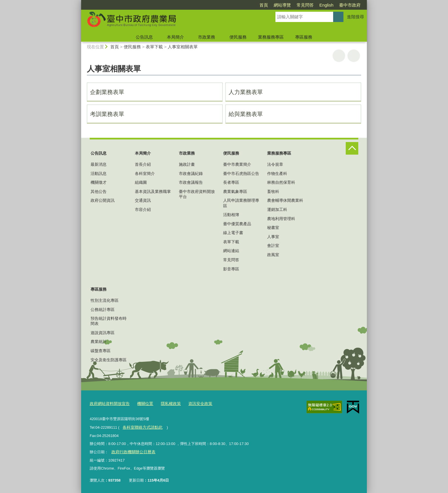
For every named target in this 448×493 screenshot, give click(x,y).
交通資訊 (143, 200)
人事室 (273, 237)
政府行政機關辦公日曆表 (132, 451)
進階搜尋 (355, 17)
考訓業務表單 (107, 114)
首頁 (264, 5)
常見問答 (305, 5)
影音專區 (231, 269)
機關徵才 (99, 182)
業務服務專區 (271, 37)
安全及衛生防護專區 (109, 360)
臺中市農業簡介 (237, 164)
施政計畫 (187, 164)
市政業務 (207, 37)
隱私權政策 (166, 403)
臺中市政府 (350, 5)
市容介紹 (143, 209)
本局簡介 (175, 37)
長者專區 (231, 182)
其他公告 (99, 191)
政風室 (273, 255)
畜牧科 (273, 191)
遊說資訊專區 (103, 333)
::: (79, 2)
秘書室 (273, 227)
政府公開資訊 (103, 200)
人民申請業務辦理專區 (241, 203)
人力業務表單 (246, 92)
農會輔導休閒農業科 (285, 200)
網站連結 (231, 251)
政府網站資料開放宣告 (108, 403)
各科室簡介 (145, 173)
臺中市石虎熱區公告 (241, 173)
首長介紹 (143, 164)
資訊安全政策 (194, 403)
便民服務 (238, 37)
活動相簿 (231, 215)
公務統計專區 (103, 310)
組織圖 (141, 182)
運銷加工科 (277, 209)
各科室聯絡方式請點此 (141, 427)
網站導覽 (282, 5)
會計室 (273, 245)
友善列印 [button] (339, 56)
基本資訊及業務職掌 (153, 191)
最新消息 (99, 164)
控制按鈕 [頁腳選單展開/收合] (352, 148)
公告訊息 (144, 37)
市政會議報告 (191, 182)
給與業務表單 (246, 114)
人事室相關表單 (183, 47)
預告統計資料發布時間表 (109, 321)
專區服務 (304, 37)
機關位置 (142, 403)
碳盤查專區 (101, 351)
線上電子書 (233, 233)
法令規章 (275, 164)
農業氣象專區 (235, 191)
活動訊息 (99, 173)
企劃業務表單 (107, 92)
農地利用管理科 (281, 219)
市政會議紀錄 (191, 173)
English (326, 5)
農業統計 (99, 342)
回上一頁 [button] (354, 56)
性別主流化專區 (105, 300)
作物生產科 (277, 173)
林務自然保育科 (281, 182)
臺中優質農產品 (237, 224)
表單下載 (154, 47)
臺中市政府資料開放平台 (197, 194)
